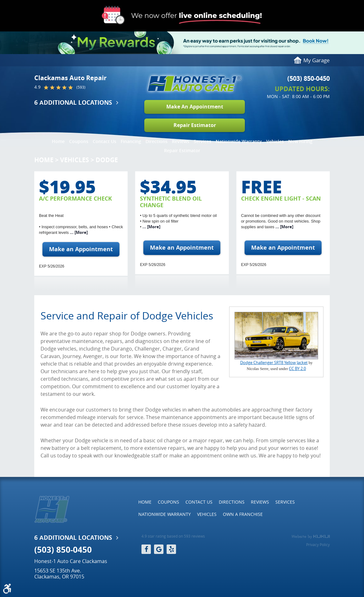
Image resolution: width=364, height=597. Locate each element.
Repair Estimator (195, 125)
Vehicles (275, 141)
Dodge (107, 160)
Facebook (146, 549)
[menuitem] (58, 140)
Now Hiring (300, 141)
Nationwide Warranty (239, 141)
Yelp (171, 549)
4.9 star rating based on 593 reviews (173, 536)
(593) (81, 87)
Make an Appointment (81, 249)
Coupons (79, 141)
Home (58, 141)
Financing (131, 141)
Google (159, 549)
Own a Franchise (243, 514)
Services (202, 141)
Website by (311, 537)
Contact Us (105, 141)
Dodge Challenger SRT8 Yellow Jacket (274, 363)
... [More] (78, 232)
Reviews (181, 141)
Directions (157, 141)
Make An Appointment (195, 107)
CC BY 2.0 (297, 369)
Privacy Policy (318, 544)
